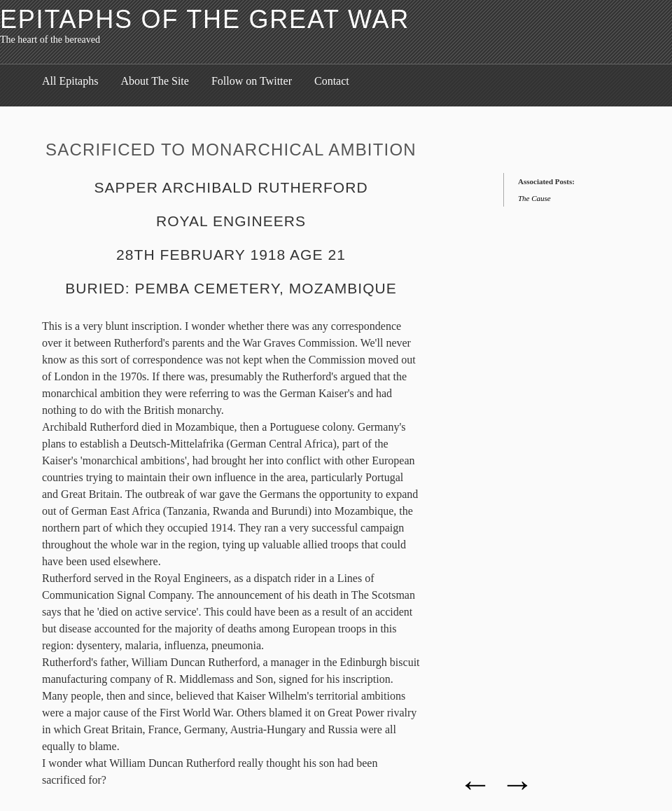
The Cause (534, 198)
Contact (332, 81)
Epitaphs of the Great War (205, 19)
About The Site (154, 81)
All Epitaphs (70, 81)
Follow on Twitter (252, 81)
